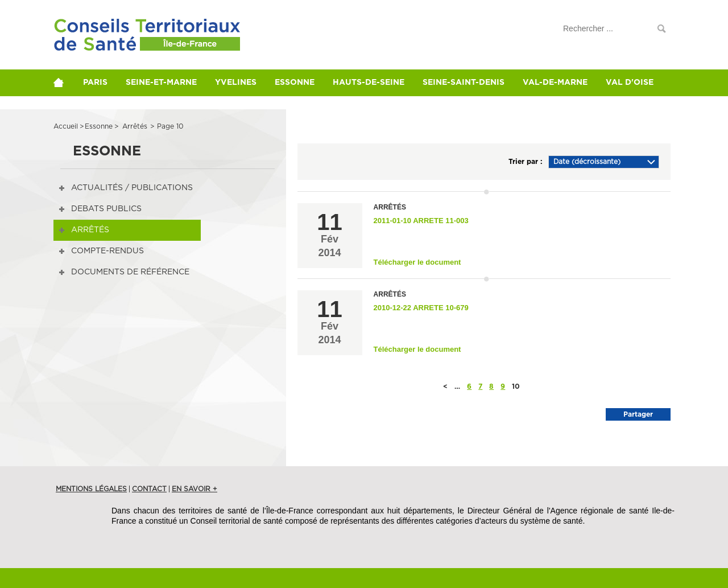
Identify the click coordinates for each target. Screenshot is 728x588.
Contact (149, 489)
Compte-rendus (107, 251)
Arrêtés (90, 230)
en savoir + (195, 489)
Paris (95, 83)
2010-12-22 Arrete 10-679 (421, 308)
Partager (638, 414)
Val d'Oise (630, 83)
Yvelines (236, 83)
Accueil (66, 126)
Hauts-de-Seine (369, 83)
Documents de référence (130, 272)
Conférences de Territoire (126, 41)
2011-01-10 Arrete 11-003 (421, 221)
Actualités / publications (132, 188)
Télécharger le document (417, 262)
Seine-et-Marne (161, 83)
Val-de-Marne (555, 83)
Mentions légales (91, 489)
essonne (99, 126)
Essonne (295, 83)
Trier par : (526, 162)
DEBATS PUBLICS (106, 209)
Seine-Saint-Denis (464, 83)
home (64, 83)
